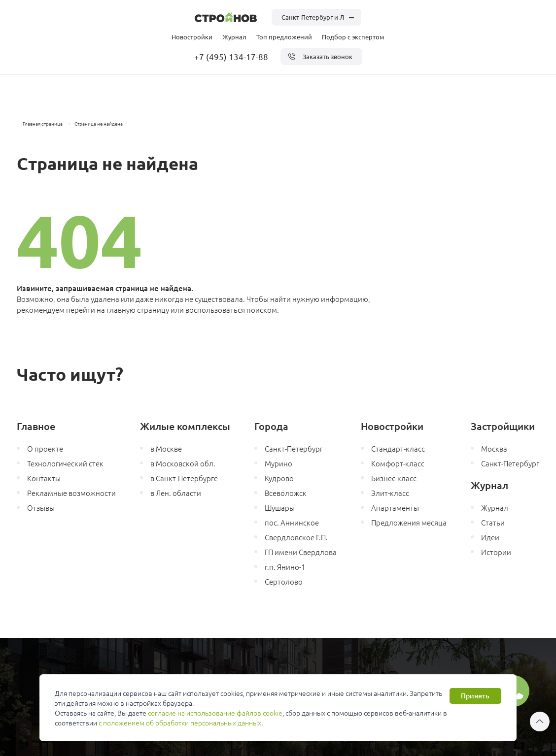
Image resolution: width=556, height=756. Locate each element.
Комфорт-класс (398, 463)
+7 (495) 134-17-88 (231, 56)
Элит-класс (390, 493)
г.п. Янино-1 (285, 567)
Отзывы (41, 508)
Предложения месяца (409, 522)
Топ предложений (284, 37)
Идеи (490, 537)
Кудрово (279, 478)
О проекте (45, 448)
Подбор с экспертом (353, 37)
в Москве (166, 448)
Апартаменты (395, 508)
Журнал (234, 37)
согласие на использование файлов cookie (215, 713)
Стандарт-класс (398, 448)
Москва (494, 448)
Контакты (44, 478)
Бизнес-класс (394, 478)
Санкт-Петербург (294, 448)
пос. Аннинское (292, 522)
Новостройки (192, 37)
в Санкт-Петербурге (184, 478)
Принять (475, 696)
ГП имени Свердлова (301, 552)
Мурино (278, 463)
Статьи (493, 522)
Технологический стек (65, 463)
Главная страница (43, 123)
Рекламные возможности (71, 493)
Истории (496, 552)
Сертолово (284, 581)
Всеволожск (286, 493)
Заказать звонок (320, 57)
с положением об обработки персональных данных (180, 723)
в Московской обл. (183, 463)
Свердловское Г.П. (296, 537)
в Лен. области (176, 493)
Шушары (280, 508)
